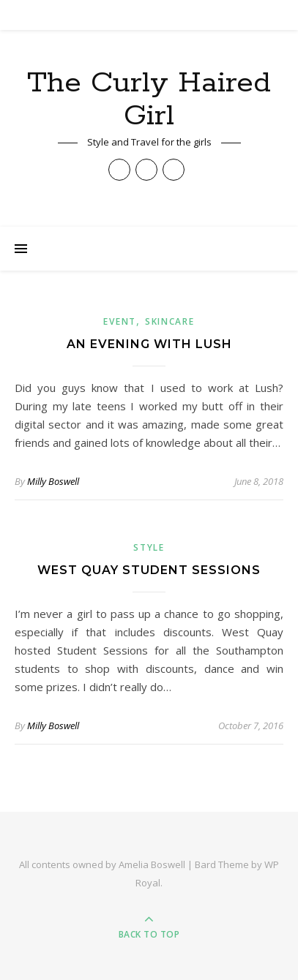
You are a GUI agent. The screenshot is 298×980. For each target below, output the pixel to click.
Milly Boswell (53, 481)
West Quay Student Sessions (149, 570)
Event (120, 321)
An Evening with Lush (149, 344)
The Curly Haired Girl (149, 99)
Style (149, 547)
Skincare (170, 321)
